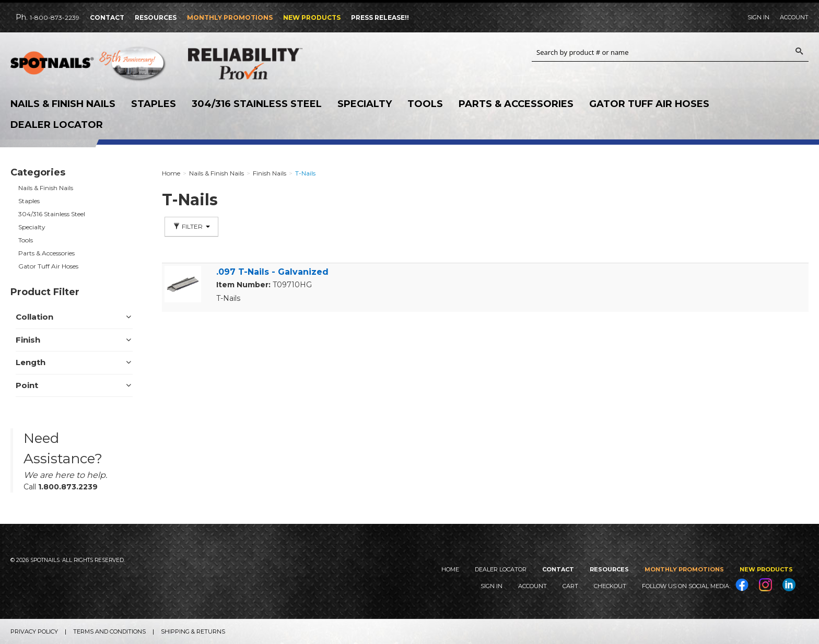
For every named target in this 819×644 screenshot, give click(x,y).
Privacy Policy (34, 631)
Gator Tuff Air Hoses (649, 104)
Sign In (758, 17)
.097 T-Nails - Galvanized (272, 272)
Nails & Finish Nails (63, 104)
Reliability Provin (266, 63)
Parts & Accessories (516, 104)
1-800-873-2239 (55, 17)
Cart (570, 586)
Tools (425, 104)
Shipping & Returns (193, 631)
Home (450, 569)
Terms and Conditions (109, 631)
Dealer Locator (57, 125)
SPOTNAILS (89, 66)
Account (794, 17)
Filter (191, 226)
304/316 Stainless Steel (257, 104)
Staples (154, 104)
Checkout (610, 586)
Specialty (365, 104)
